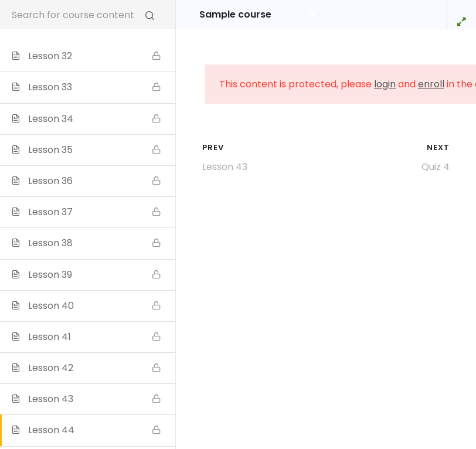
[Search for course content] (149, 15)
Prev (213, 147)
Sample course (235, 15)
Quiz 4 (436, 167)
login (385, 84)
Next (438, 147)
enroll (431, 84)
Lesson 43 (225, 167)
